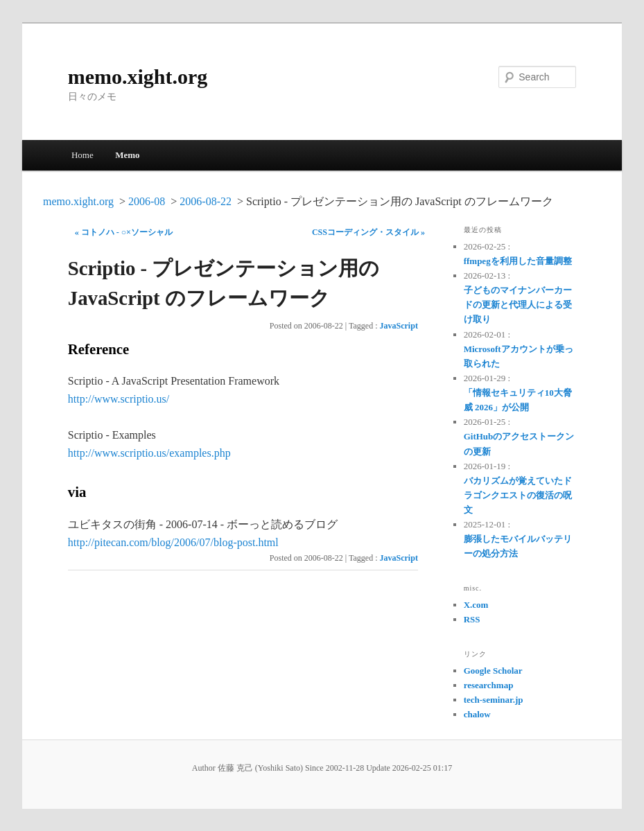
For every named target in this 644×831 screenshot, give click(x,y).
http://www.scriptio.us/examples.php (149, 453)
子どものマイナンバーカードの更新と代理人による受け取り (518, 305)
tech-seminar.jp (494, 700)
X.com (476, 605)
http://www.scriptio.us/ (119, 399)
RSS (472, 619)
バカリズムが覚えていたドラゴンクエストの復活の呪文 (518, 495)
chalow (477, 714)
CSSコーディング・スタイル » (368, 232)
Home (82, 155)
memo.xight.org (138, 77)
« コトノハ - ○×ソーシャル (124, 232)
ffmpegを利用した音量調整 (518, 261)
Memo (127, 155)
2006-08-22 (206, 201)
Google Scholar (493, 671)
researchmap (489, 685)
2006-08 (147, 201)
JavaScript (399, 326)
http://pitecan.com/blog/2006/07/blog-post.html (173, 542)
